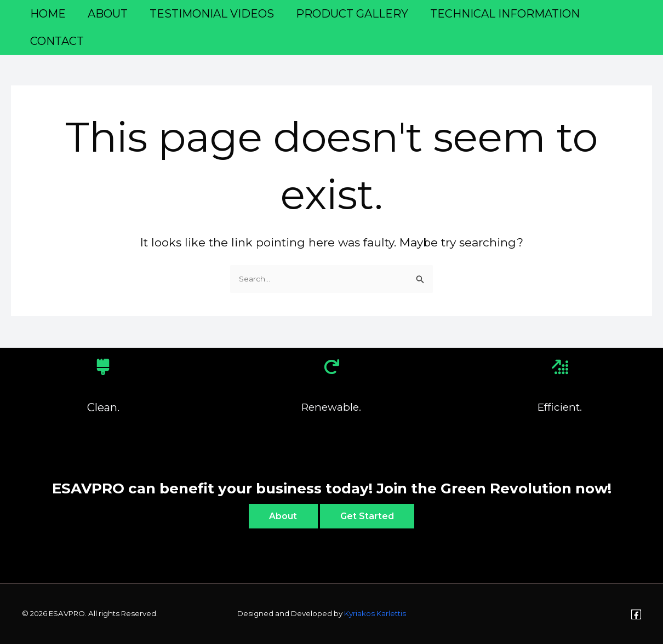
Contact (57, 41)
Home (48, 14)
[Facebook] (636, 614)
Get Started (369, 516)
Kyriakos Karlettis (375, 614)
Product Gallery (352, 14)
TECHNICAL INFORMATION (505, 14)
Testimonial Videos (212, 14)
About (108, 14)
